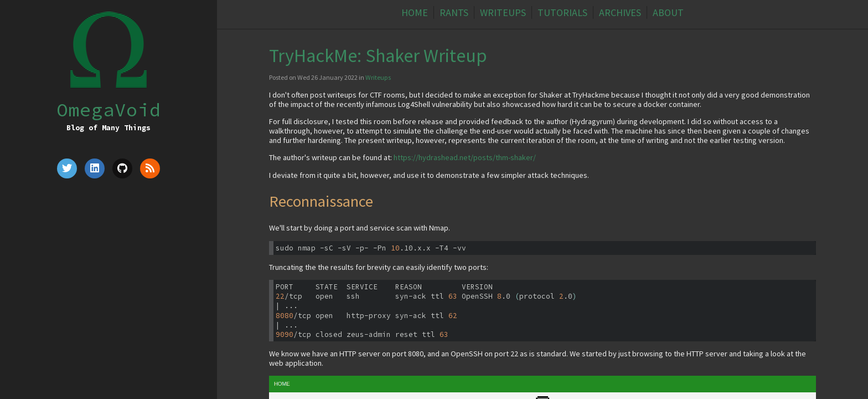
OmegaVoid (109, 109)
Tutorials (562, 12)
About (668, 12)
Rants (454, 12)
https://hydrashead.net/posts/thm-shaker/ (465, 157)
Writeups (503, 12)
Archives (620, 12)
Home (415, 12)
